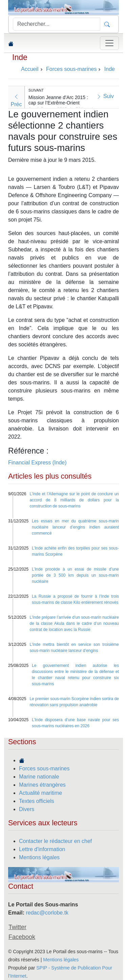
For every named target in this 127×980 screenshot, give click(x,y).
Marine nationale (39, 777)
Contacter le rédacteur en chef (55, 841)
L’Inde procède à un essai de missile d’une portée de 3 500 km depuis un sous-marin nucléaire (75, 575)
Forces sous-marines (44, 768)
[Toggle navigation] (109, 43)
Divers (27, 809)
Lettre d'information (42, 849)
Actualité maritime (40, 793)
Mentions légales (39, 857)
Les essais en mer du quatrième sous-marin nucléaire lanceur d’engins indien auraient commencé (75, 527)
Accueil (30, 69)
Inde (20, 57)
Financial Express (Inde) (37, 463)
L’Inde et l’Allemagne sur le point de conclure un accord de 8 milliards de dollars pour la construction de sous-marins (74, 500)
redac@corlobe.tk (47, 913)
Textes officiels (37, 801)
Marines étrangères (42, 785)
